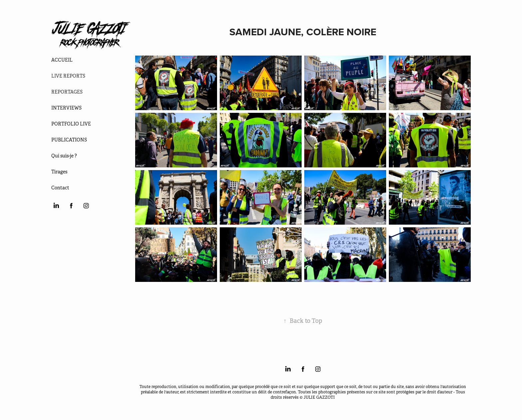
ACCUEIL (62, 60)
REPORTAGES (67, 92)
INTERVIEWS (66, 108)
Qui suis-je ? (64, 156)
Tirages (59, 172)
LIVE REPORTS (68, 76)
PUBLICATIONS (69, 140)
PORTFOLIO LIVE (71, 124)
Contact (60, 188)
